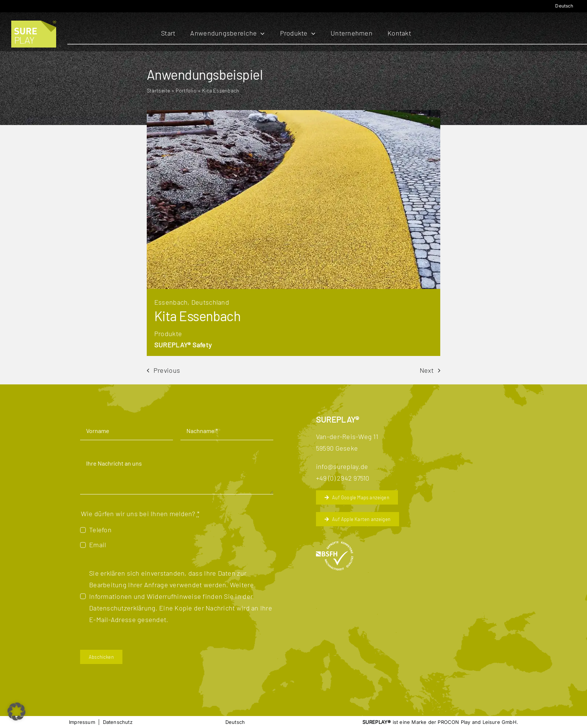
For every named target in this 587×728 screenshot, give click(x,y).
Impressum (82, 722)
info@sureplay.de (342, 466)
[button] (16, 712)
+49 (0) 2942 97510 (343, 478)
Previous (167, 370)
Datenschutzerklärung (122, 608)
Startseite (159, 90)
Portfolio (186, 90)
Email (98, 545)
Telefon (100, 530)
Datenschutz (118, 722)
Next (427, 370)
